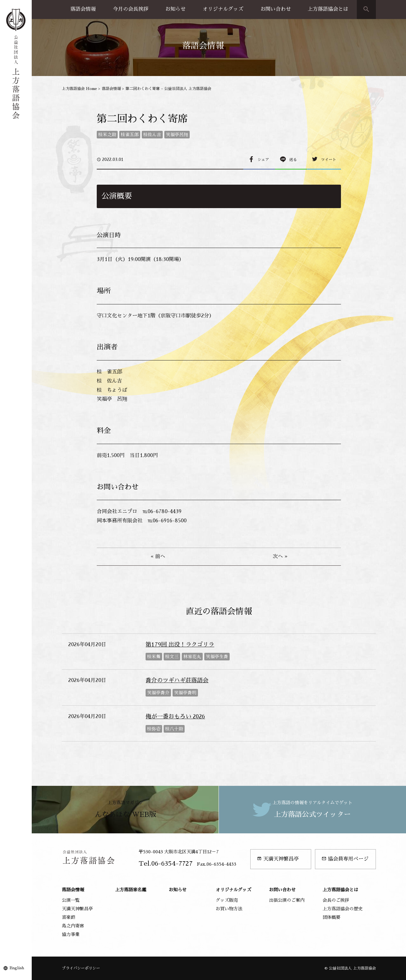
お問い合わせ (276, 9)
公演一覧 (71, 900)
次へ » (280, 557)
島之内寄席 (73, 926)
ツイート (329, 160)
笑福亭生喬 (217, 657)
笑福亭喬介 (158, 693)
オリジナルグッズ (223, 9)
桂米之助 (107, 135)
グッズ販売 (227, 900)
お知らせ (175, 9)
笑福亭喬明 (185, 693)
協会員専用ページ (345, 859)
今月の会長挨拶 (131, 9)
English (17, 968)
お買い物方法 (229, 909)
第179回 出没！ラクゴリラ (180, 645)
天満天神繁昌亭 (278, 859)
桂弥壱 (154, 729)
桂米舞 (154, 657)
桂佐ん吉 (152, 135)
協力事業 (71, 934)
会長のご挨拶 (336, 900)
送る (293, 160)
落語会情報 (83, 9)
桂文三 (172, 657)
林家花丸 (192, 657)
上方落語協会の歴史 (343, 909)
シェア (263, 160)
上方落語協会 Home (79, 89)
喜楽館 (69, 917)
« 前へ (158, 557)
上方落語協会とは (328, 9)
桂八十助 (174, 729)
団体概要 (331, 917)
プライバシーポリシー (81, 968)
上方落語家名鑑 (131, 890)
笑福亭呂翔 (177, 135)
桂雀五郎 (130, 135)
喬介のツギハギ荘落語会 (177, 680)
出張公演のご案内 (287, 900)
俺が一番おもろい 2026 (175, 716)
